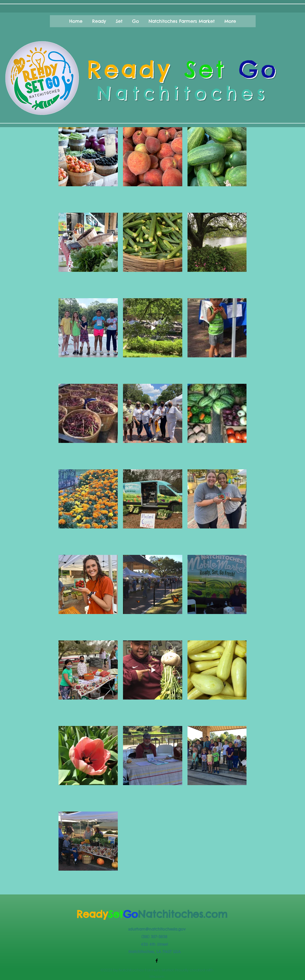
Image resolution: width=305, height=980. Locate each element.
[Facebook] (157, 961)
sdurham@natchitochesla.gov (157, 929)
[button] (76, 21)
